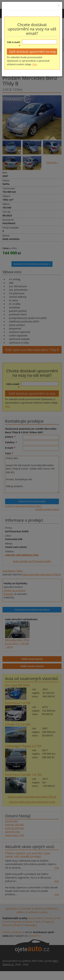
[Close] (59, 6)
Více (35, 64)
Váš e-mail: (14, 42)
